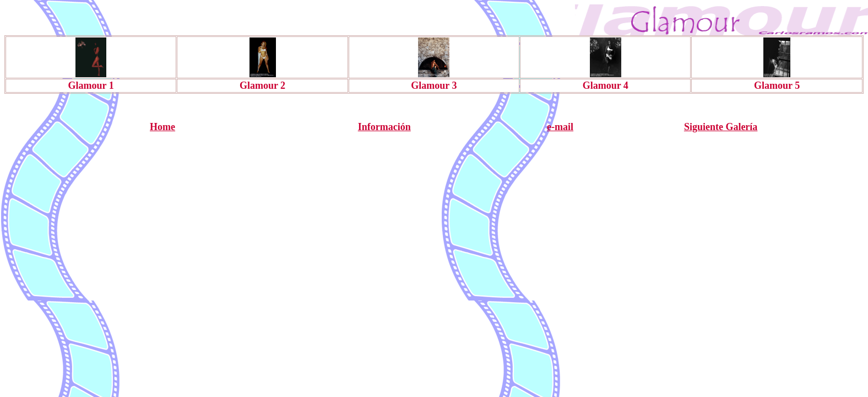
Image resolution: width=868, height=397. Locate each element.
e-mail (560, 127)
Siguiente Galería (721, 127)
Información (384, 127)
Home (162, 127)
